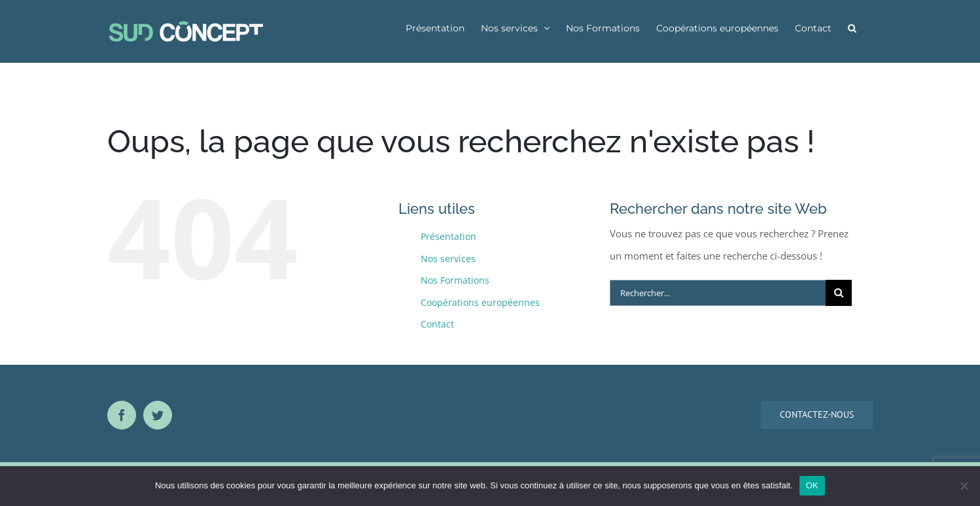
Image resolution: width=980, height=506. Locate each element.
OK (812, 485)
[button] (852, 27)
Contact (437, 324)
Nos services (448, 259)
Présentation (448, 236)
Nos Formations (455, 280)
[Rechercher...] (718, 293)
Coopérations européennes (480, 302)
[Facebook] (122, 415)
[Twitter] (158, 415)
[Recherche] (839, 293)
